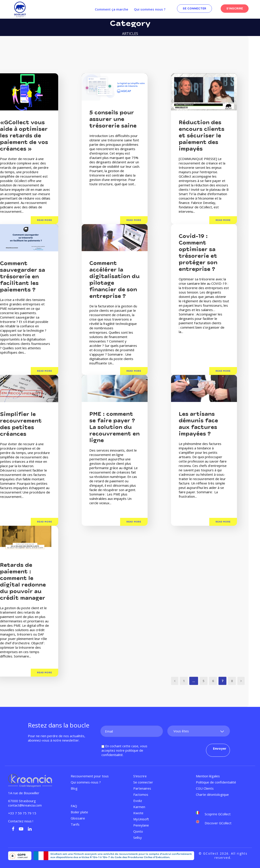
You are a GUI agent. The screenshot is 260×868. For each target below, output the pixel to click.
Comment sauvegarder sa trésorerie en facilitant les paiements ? (23, 277)
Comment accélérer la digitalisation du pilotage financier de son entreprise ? (115, 280)
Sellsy (138, 837)
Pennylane (141, 825)
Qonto (138, 831)
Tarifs (75, 824)
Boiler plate (79, 812)
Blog (74, 788)
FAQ (74, 806)
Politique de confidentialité (216, 782)
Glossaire (78, 818)
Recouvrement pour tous (90, 776)
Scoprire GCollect (218, 814)
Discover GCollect (218, 823)
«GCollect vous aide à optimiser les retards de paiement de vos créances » (24, 136)
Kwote (138, 813)
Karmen (139, 807)
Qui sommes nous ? (150, 9)
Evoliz (138, 801)
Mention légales (208, 776)
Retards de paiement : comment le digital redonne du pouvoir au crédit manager (23, 582)
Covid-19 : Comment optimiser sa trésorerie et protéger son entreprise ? (198, 253)
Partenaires (142, 788)
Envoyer (220, 748)
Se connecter (143, 782)
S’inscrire (140, 776)
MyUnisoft (141, 819)
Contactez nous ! (21, 821)
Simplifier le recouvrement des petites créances (21, 424)
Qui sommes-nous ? (86, 782)
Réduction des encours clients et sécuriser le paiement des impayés (202, 136)
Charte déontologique (212, 794)
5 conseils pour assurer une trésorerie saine (113, 119)
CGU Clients (205, 788)
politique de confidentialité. (122, 753)
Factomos (141, 794)
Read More (44, 220)
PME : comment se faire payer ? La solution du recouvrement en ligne (115, 427)
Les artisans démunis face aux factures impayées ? (198, 424)
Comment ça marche (112, 9)
